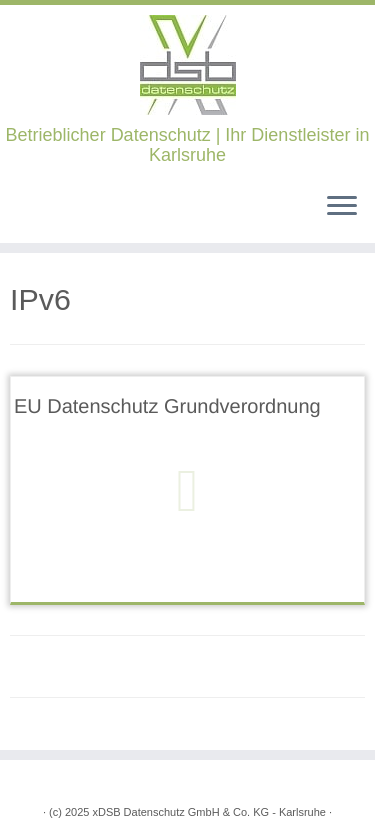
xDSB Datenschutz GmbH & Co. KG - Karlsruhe (209, 812)
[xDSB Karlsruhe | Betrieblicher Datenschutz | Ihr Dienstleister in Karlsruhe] (187, 65)
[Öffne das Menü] (342, 207)
